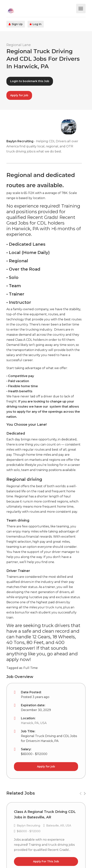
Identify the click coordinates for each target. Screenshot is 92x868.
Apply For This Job (46, 861)
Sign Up (16, 24)
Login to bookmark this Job (30, 81)
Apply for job (19, 95)
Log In (36, 24)
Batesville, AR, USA (59, 826)
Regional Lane (19, 45)
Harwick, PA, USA (34, 723)
